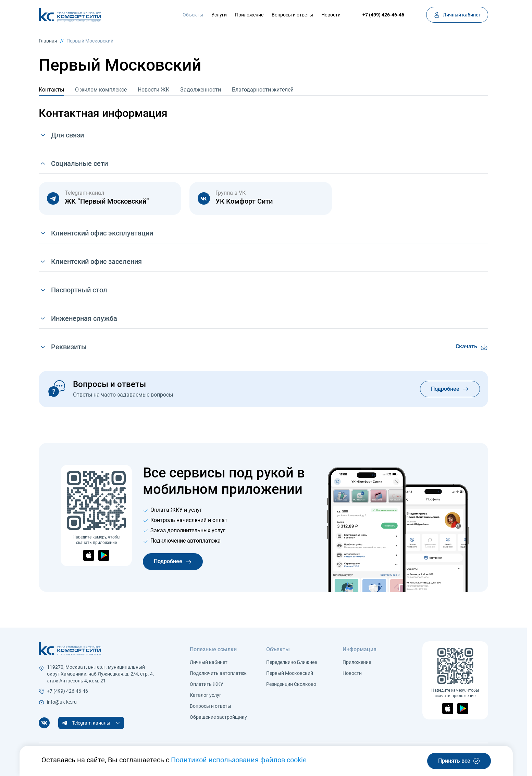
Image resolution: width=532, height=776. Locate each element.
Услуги (219, 15)
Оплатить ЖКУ (207, 684)
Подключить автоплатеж (218, 673)
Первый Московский (90, 41)
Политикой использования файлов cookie (239, 760)
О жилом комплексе (101, 90)
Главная (48, 41)
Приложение (249, 15)
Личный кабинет (209, 662)
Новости (331, 15)
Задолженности (201, 90)
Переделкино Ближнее (292, 662)
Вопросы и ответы (292, 15)
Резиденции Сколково (291, 684)
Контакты (51, 90)
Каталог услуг (206, 695)
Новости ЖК (153, 90)
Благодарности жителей (263, 90)
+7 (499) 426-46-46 (383, 15)
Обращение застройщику (218, 717)
